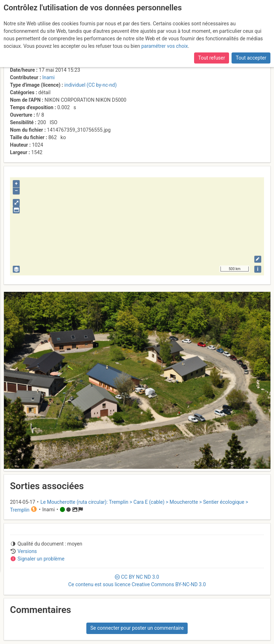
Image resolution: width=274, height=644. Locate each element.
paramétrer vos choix (165, 46)
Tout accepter (251, 58)
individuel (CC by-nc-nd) (90, 85)
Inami (48, 77)
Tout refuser (211, 58)
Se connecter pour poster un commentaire (137, 628)
